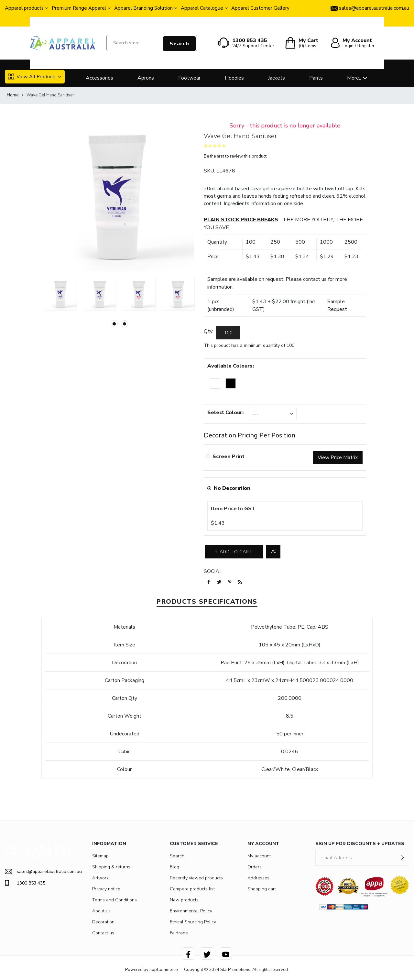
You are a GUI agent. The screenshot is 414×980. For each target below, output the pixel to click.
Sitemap (100, 856)
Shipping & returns (111, 867)
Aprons (146, 78)
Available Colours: (231, 366)
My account (259, 856)
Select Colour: (225, 413)
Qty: (209, 331)
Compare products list (192, 889)
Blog (174, 867)
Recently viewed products (196, 878)
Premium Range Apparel (79, 8)
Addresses (258, 878)
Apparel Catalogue (202, 8)
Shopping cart (262, 889)
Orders (255, 867)
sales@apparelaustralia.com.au (39, 871)
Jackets (277, 78)
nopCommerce (163, 970)
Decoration (103, 922)
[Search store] (152, 43)
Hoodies (234, 78)
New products (184, 900)
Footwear (189, 78)
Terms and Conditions (114, 900)
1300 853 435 (25, 883)
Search (179, 44)
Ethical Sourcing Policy (193, 922)
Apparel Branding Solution (143, 8)
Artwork (100, 878)
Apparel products (24, 8)
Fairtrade (179, 933)
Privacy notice (106, 889)
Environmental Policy (191, 911)
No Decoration (232, 488)
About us (101, 911)
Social (213, 571)
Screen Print (229, 457)
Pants (316, 78)
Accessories (99, 78)
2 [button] (125, 324)
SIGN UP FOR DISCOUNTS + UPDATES (360, 844)
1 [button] (114, 324)
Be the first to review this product (235, 156)
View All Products (32, 77)
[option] (61, 294)
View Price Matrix (338, 457)
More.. (354, 78)
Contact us (103, 933)
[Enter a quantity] (228, 333)
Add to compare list (273, 552)
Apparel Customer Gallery (260, 8)
